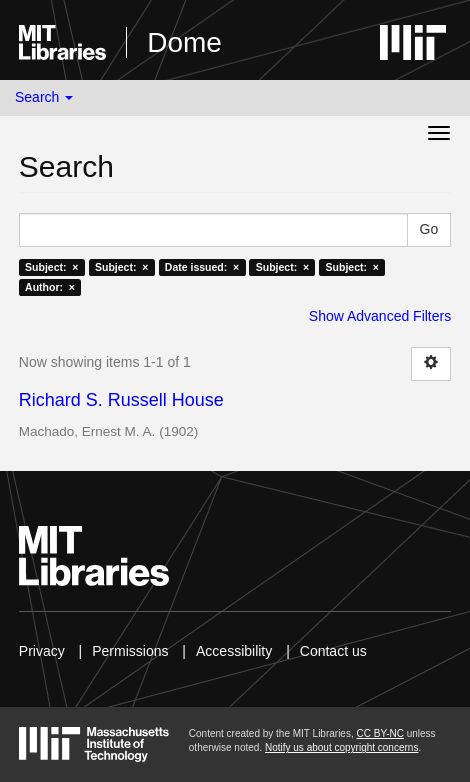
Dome (184, 42)
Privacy (42, 651)
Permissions (130, 651)
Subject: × (51, 267)
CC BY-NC (379, 733)
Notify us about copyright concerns (341, 747)
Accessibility (234, 651)
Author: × (50, 287)
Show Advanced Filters (380, 316)
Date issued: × (202, 267)
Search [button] (44, 97)
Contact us (333, 651)
